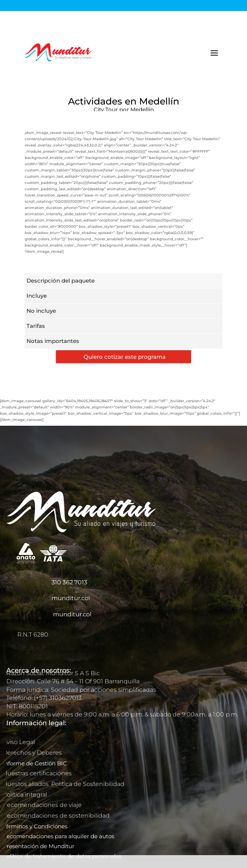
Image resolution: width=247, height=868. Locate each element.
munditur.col (71, 598)
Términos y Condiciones (35, 826)
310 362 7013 (69, 582)
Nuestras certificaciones (38, 773)
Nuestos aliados (26, 784)
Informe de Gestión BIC (35, 763)
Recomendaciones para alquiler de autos (58, 836)
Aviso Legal (20, 742)
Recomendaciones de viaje (43, 805)
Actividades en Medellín (124, 101)
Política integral (25, 795)
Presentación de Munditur (38, 846)
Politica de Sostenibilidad (89, 784)
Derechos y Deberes (33, 753)
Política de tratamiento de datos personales (63, 856)
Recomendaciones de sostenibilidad (56, 816)
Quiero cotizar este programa (125, 357)
